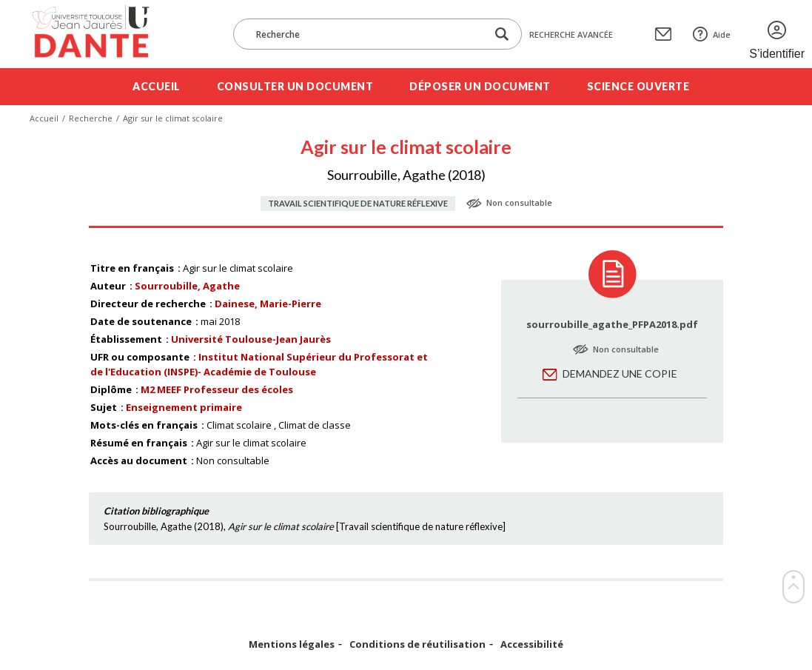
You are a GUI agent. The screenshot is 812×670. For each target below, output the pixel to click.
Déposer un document (480, 86)
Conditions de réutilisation (417, 644)
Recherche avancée (571, 34)
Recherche (91, 118)
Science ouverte (638, 86)
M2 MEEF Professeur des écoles (217, 389)
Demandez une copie (620, 373)
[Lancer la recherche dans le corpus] (502, 34)
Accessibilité (532, 644)
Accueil (157, 86)
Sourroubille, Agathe (187, 286)
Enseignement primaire (184, 407)
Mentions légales (292, 644)
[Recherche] (367, 34)
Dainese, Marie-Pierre (268, 304)
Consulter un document (295, 86)
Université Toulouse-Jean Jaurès (251, 339)
